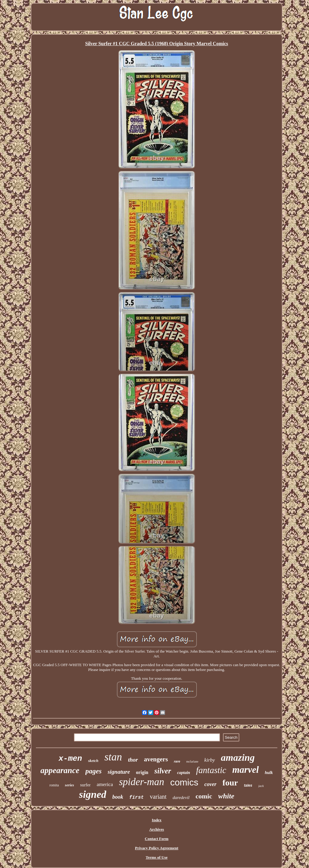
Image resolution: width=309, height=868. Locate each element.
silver (163, 771)
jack (261, 786)
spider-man (142, 782)
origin (142, 772)
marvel (246, 770)
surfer (85, 785)
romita (54, 785)
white (226, 796)
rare (177, 761)
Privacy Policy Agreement (156, 848)
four (230, 783)
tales (248, 785)
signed (93, 794)
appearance (60, 770)
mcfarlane (192, 761)
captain (184, 773)
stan (113, 757)
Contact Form (157, 839)
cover (210, 784)
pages (94, 771)
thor (133, 760)
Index (157, 820)
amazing (238, 757)
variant (158, 797)
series (69, 785)
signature (119, 772)
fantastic (211, 770)
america (105, 784)
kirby (210, 760)
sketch (93, 761)
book (118, 797)
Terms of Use (157, 857)
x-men (70, 759)
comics (184, 782)
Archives (157, 829)
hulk (269, 773)
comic (204, 796)
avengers (156, 759)
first (136, 797)
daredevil (181, 797)
